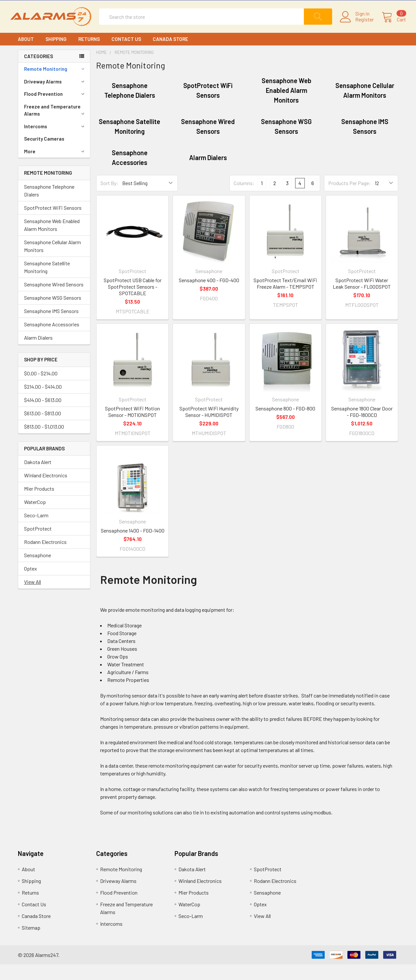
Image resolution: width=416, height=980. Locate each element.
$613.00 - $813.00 (43, 429)
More (55, 167)
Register (357, 27)
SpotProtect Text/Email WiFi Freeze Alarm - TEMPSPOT (285, 299)
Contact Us (126, 55)
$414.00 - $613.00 (43, 415)
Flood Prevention (55, 109)
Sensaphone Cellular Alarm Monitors (52, 262)
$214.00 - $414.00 (43, 402)
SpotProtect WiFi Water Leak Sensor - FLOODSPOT (362, 299)
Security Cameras (44, 154)
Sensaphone (38, 571)
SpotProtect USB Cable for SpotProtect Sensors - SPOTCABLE (133, 302)
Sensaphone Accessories (52, 340)
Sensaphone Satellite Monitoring (47, 283)
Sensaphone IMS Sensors (51, 327)
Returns (89, 55)
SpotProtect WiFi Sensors (53, 223)
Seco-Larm (36, 531)
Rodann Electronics (45, 557)
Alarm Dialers (38, 353)
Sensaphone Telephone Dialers (49, 206)
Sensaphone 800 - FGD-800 (285, 424)
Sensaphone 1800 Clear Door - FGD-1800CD (362, 427)
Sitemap (31, 943)
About (26, 55)
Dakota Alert (38, 477)
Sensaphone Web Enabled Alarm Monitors (52, 240)
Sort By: (109, 199)
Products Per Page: (350, 199)
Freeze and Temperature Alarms (55, 126)
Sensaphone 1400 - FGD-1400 (133, 546)
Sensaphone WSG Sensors (53, 313)
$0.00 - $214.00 (41, 389)
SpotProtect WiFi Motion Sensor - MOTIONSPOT (132, 427)
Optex (31, 584)
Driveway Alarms (55, 97)
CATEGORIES (39, 72)
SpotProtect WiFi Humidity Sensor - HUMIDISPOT (209, 427)
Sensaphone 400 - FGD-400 (209, 296)
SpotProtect (38, 544)
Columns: (244, 199)
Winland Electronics (46, 491)
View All (32, 597)
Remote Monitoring (55, 84)
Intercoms (55, 142)
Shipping (56, 55)
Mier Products (39, 504)
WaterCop (35, 517)
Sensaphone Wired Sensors (54, 300)
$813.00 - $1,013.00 (44, 442)
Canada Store (170, 55)
